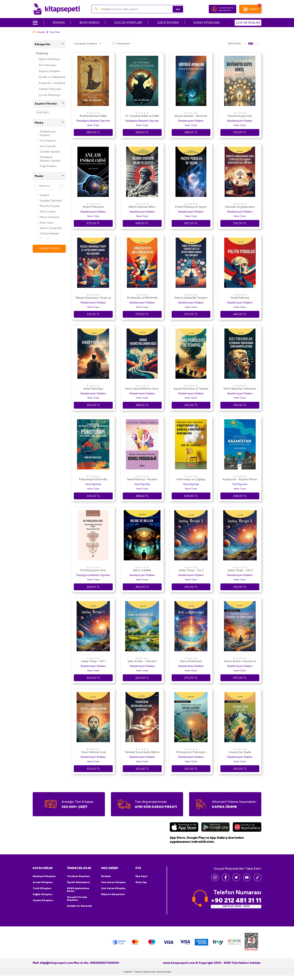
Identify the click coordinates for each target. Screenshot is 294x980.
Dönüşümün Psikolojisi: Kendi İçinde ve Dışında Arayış (191, 752)
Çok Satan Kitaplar (113, 888)
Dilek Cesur (45, 223)
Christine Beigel (47, 234)
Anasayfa (39, 32)
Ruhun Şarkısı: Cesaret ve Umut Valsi (240, 661)
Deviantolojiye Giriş (240, 116)
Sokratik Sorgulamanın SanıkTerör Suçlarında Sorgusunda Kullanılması (240, 207)
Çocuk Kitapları (43, 882)
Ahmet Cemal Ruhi (49, 228)
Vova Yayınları (46, 146)
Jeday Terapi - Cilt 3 (191, 570)
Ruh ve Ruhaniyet (191, 661)
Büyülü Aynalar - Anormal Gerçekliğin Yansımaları (191, 116)
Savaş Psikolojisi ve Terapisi (191, 389)
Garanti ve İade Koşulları (77, 899)
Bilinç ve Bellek (142, 570)
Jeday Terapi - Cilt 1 (93, 661)
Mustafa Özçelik (48, 206)
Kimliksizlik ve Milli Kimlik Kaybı (142, 298)
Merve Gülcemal (47, 217)
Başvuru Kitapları (49, 71)
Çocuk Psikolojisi (50, 95)
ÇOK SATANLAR (248, 23)
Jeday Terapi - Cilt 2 (240, 570)
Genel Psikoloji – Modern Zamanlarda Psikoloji (142, 480)
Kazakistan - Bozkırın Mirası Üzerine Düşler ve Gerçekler (240, 480)
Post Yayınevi (46, 141)
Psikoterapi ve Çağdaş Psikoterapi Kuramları (191, 480)
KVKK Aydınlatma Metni (78, 890)
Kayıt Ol (227, 10)
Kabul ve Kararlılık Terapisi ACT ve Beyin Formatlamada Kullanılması (191, 298)
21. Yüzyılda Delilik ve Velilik (142, 116)
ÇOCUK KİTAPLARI (128, 23)
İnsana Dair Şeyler (240, 752)
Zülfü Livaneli (46, 212)
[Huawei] (247, 827)
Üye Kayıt (141, 876)
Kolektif (43, 195)
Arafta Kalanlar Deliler (93, 116)
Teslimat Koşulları (79, 876)
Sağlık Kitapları (43, 894)
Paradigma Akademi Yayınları (48, 159)
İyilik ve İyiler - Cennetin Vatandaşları (142, 661)
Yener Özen (93, 125)
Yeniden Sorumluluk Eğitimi (142, 752)
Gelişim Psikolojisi (50, 89)
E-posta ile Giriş (226, 8)
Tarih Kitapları (42, 888)
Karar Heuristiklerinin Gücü (142, 389)
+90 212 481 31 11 (236, 900)
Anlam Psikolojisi (93, 207)
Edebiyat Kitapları (44, 876)
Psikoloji (42, 53)
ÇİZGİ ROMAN (168, 23)
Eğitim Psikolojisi (50, 59)
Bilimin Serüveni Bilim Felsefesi (142, 207)
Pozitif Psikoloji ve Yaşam (191, 207)
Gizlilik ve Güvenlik (80, 906)
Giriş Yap (141, 882)
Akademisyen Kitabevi (46, 133)
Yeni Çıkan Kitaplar (114, 882)
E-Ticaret (136, 976)
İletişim (106, 876)
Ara (174, 9)
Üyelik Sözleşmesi (78, 882)
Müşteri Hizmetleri (113, 894)
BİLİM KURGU (89, 23)
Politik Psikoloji (240, 298)
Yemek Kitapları (43, 900)
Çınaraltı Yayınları (48, 152)
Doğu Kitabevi (46, 166)
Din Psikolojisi (48, 65)
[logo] (56, 9)
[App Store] (184, 827)
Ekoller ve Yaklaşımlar (52, 77)
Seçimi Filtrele (49, 249)
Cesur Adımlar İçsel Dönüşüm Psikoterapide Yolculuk (93, 752)
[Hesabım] (214, 9)
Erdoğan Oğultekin (49, 201)
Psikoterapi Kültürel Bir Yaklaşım (93, 480)
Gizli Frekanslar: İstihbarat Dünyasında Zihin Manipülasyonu (240, 389)
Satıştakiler (121, 44)
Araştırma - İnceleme (52, 83)
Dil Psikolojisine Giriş (93, 570)
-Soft (127, 976)
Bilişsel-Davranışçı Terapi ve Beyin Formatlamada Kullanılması (93, 298)
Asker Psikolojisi (93, 389)
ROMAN (59, 23)
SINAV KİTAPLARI (207, 23)
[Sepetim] (250, 9)
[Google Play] (215, 827)
